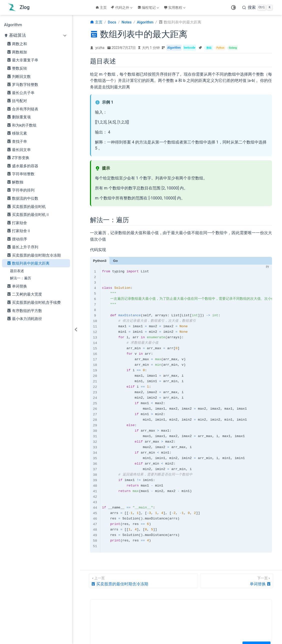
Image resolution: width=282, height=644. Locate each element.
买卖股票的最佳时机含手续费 (34, 302)
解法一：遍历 (20, 278)
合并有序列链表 (23, 109)
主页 (101, 7)
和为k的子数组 (22, 125)
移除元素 (17, 133)
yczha (100, 48)
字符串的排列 (21, 190)
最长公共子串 (21, 93)
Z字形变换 (18, 158)
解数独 (15, 182)
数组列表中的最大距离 (28, 263)
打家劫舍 (17, 223)
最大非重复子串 (23, 60)
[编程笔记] (149, 7)
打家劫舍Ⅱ (19, 231)
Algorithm (13, 25)
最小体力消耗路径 (24, 319)
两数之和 (17, 44)
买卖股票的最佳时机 (26, 206)
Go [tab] (115, 261)
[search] (257, 7)
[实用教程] (175, 7)
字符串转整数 (21, 174)
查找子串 (17, 141)
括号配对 (17, 101)
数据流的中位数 (23, 198)
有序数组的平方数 (24, 311)
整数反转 (17, 68)
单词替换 (17, 286)
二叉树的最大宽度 (24, 294)
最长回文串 (19, 150)
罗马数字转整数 (23, 84)
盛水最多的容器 (23, 166)
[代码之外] (122, 7)
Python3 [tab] (100, 261)
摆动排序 (17, 239)
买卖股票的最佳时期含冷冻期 (34, 255)
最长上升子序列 (23, 247)
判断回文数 (19, 76)
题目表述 (17, 271)
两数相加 (17, 52)
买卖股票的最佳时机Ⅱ (28, 214)
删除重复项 (19, 117)
